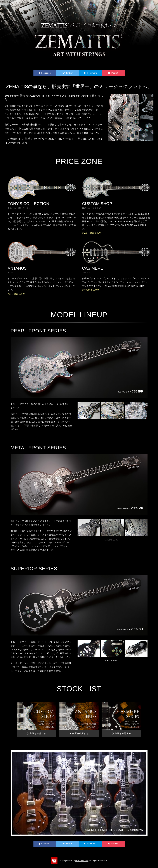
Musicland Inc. (82, 861)
